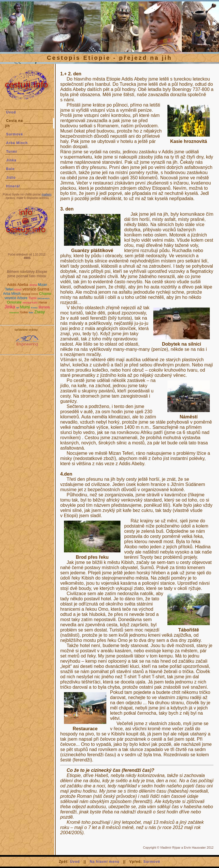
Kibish (18, 290)
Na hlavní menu (105, 862)
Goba (24, 312)
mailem (46, 194)
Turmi (11, 152)
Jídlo (11, 178)
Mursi (25, 307)
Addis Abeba (18, 285)
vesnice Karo (30, 303)
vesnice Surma (36, 289)
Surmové (14, 134)
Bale (10, 169)
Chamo (45, 294)
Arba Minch (17, 143)
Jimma (33, 285)
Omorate (14, 302)
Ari (18, 308)
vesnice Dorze (30, 294)
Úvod (11, 112)
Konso (34, 308)
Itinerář (13, 186)
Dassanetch (44, 298)
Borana (44, 307)
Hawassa (14, 313)
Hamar (43, 302)
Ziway (40, 312)
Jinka (11, 160)
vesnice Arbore (16, 298)
